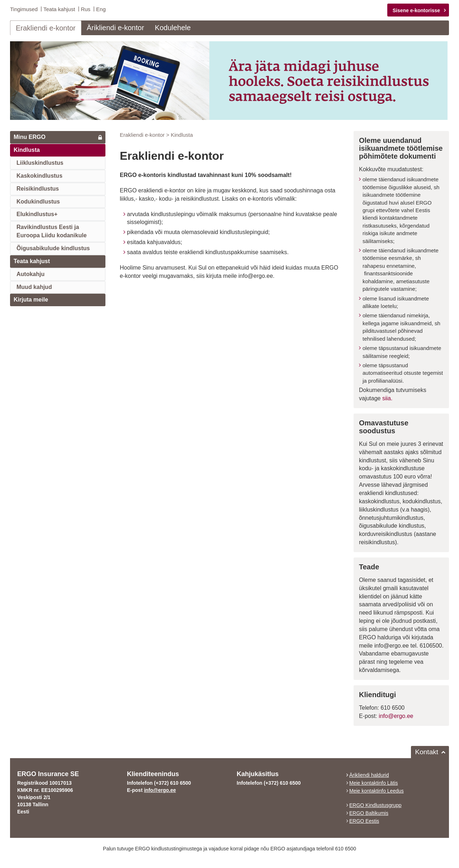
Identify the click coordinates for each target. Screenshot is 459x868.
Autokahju (30, 274)
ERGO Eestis (364, 821)
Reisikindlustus (38, 188)
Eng (101, 9)
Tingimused (24, 9)
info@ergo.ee (396, 716)
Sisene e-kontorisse (416, 10)
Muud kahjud (34, 286)
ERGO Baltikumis (369, 813)
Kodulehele (173, 27)
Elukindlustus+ (37, 214)
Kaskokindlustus (39, 175)
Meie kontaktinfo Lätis (373, 783)
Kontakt (427, 752)
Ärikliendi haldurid (369, 775)
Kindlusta (27, 150)
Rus (86, 9)
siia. (387, 398)
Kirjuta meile (31, 299)
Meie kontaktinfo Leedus (377, 790)
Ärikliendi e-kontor (115, 27)
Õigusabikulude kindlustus (53, 248)
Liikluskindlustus (40, 162)
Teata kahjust (59, 9)
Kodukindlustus (38, 201)
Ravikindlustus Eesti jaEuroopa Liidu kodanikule (52, 231)
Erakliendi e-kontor (46, 28)
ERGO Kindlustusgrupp (375, 805)
